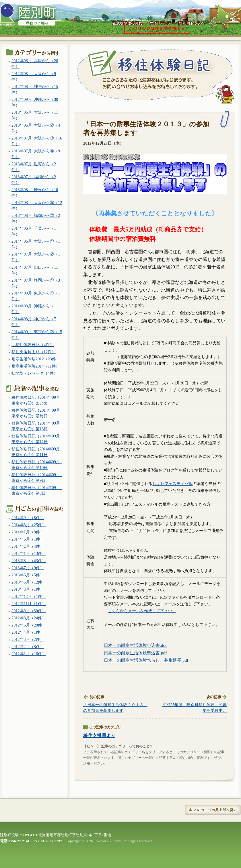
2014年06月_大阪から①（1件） (36, 244)
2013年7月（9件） (28, 568)
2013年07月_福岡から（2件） (34, 180)
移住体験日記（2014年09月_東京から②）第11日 (37, 452)
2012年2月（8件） (28, 647)
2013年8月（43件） (29, 561)
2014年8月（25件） (29, 525)
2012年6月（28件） (29, 625)
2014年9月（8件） (28, 518)
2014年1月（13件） (29, 553)
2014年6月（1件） (28, 539)
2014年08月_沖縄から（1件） (34, 309)
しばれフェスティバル (172, 484)
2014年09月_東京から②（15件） (37, 335)
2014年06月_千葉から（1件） (34, 231)
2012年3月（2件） (28, 639)
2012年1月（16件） (29, 654)
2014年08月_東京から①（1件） (36, 296)
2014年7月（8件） (28, 532)
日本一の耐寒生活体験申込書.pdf (135, 653)
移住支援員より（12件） (34, 352)
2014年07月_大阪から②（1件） (36, 257)
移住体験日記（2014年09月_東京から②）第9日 (37, 478)
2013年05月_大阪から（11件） (35, 115)
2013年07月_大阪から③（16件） (37, 141)
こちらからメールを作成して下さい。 (142, 611)
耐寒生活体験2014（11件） (36, 366)
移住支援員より (99, 736)
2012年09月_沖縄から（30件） (35, 102)
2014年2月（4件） (28, 546)
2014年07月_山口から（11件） (35, 270)
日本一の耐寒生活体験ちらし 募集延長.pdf (146, 660)
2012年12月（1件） (29, 596)
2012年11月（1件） (29, 604)
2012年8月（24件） (29, 618)
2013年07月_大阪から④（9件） (36, 154)
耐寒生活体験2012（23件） (36, 359)
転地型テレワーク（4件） (35, 373)
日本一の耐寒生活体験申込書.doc (136, 645)
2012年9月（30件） (29, 611)
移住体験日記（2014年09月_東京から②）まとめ (37, 400)
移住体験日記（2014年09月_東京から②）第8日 (37, 490)
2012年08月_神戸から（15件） (35, 89)
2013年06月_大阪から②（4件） (36, 128)
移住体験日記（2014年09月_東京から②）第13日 (37, 426)
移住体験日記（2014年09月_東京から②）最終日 (37, 413)
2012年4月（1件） (28, 632)
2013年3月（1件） (28, 589)
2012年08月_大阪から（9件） (34, 76)
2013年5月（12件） (29, 582)
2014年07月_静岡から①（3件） (36, 283)
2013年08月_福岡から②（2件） (36, 218)
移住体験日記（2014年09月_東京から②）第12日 (37, 439)
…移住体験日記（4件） (33, 345)
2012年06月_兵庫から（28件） (35, 64)
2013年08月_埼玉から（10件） (35, 193)
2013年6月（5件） (28, 575)
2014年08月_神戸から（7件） (34, 322)
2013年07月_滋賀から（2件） (34, 167)
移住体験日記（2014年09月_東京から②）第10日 (37, 465)
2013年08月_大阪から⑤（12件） (37, 205)
